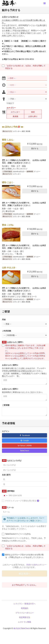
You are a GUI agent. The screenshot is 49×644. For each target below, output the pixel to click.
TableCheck (24, 451)
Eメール (8, 507)
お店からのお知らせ (10, 17)
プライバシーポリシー (25, 613)
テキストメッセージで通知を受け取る (21, 501)
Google (24, 440)
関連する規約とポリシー (36, 565)
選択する (36, 148)
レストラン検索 (25, 622)
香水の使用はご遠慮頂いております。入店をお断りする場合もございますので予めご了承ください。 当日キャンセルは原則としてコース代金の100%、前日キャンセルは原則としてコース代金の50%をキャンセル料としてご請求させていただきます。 (24, 352)
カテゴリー (11, 108)
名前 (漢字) (6, 475)
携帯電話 (8, 491)
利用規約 (25, 608)
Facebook (24, 435)
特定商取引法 (25, 617)
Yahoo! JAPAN (24, 445)
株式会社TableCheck (22, 628)
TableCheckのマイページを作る (16, 534)
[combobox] (5, 496)
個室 (31, 112)
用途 (4, 319)
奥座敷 (14, 116)
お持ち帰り (31, 116)
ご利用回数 (7, 331)
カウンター (14, 112)
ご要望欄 (6, 405)
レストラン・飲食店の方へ (25, 604)
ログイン (6, 431)
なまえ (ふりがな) (12, 461)
